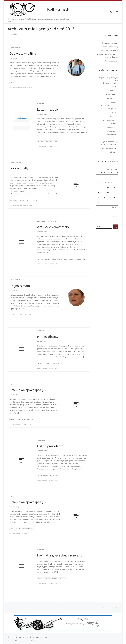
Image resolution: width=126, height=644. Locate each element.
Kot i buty (113, 152)
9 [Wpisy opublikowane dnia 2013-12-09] (99, 187)
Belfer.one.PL (19, 636)
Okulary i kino (111, 94)
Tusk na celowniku (112, 61)
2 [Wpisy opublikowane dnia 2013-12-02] (99, 182)
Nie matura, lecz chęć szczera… (59, 555)
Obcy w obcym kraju (109, 144)
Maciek (114, 87)
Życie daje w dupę (110, 83)
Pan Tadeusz (112, 128)
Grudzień (113, 102)
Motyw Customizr (37, 640)
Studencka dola (113, 131)
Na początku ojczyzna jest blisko (109, 79)
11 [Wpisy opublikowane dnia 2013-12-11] (105, 187)
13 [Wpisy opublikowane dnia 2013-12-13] (111, 187)
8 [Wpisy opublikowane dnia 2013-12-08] (118, 182)
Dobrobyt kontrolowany (110, 106)
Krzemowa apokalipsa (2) (28, 390)
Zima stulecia (111, 134)
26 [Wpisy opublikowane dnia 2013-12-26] (108, 198)
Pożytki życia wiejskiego (109, 142)
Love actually (19, 168)
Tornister (113, 91)
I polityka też (111, 116)
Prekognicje (112, 98)
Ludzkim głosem (49, 109)
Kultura (114, 124)
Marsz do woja (113, 138)
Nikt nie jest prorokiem (110, 43)
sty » (117, 207)
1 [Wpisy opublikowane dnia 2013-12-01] (118, 177)
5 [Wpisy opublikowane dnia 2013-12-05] (108, 182)
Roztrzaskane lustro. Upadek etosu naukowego (108, 56)
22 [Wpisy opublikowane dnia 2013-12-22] (118, 192)
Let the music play (110, 120)
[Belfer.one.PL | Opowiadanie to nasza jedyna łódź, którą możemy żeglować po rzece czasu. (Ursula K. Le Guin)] (27, 9)
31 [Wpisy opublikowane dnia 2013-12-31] (102, 203)
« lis (112, 207)
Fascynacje (112, 108)
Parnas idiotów (48, 337)
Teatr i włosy (111, 112)
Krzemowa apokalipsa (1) (28, 502)
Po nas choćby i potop (110, 47)
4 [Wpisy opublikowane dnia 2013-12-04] (105, 182)
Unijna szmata (20, 286)
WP (16, 640)
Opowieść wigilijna (23, 53)
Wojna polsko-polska (109, 148)
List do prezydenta (50, 446)
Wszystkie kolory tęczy (53, 227)
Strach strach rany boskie (109, 51)
